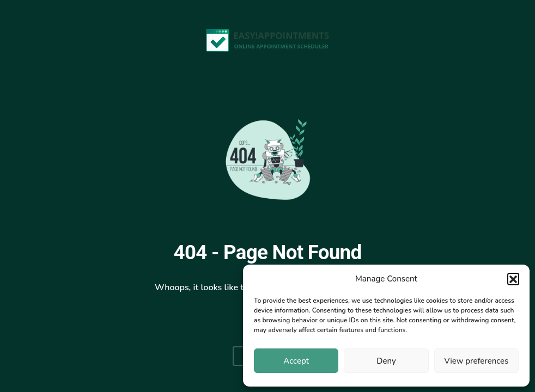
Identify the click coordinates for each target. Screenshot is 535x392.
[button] (513, 279)
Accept (296, 361)
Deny (386, 361)
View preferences (476, 361)
